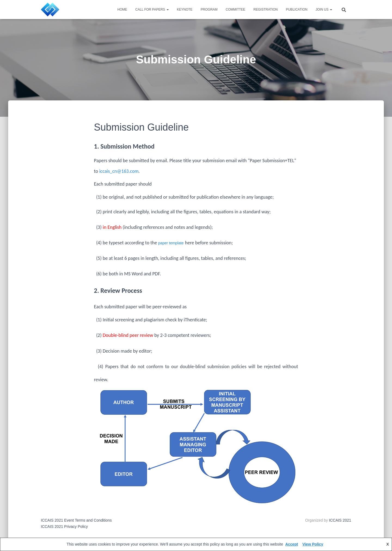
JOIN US (324, 10)
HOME (122, 10)
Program (209, 10)
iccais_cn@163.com (119, 171)
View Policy (313, 544)
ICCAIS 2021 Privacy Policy (64, 527)
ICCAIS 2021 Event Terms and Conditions (76, 520)
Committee (235, 10)
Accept (292, 544)
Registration (266, 10)
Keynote (185, 10)
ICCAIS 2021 (340, 520)
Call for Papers (152, 10)
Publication (297, 10)
